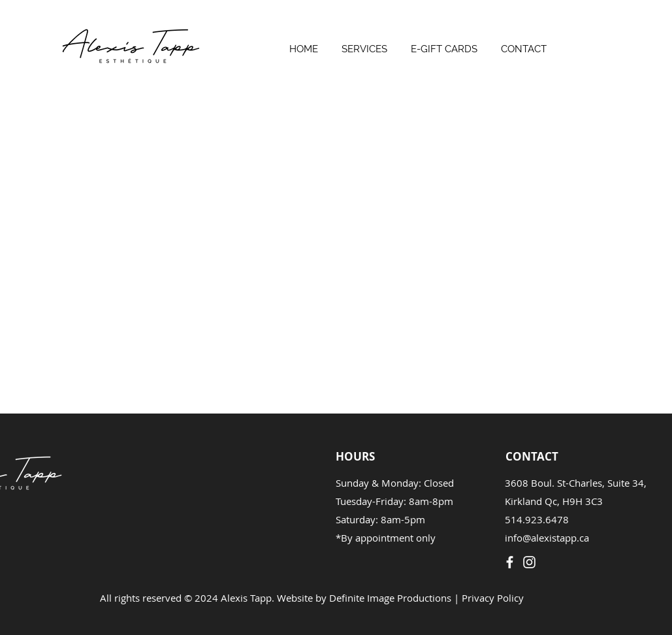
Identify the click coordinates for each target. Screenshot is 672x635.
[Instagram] (529, 562)
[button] (364, 43)
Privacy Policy (493, 598)
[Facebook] (510, 562)
